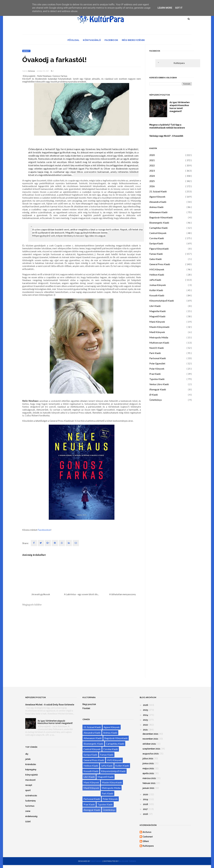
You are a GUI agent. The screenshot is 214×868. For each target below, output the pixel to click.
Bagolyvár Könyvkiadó (161, 217)
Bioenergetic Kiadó (159, 223)
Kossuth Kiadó (157, 295)
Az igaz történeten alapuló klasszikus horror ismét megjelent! (180, 107)
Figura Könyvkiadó (159, 249)
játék (28, 759)
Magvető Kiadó (157, 316)
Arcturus (31, 71)
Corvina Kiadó (157, 238)
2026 (152, 186)
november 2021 (150, 739)
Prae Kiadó (155, 374)
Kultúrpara (179, 63)
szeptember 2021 (151, 749)
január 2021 (148, 788)
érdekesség (31, 816)
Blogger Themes (128, 861)
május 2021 (148, 768)
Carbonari (148, 837)
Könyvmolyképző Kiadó (162, 301)
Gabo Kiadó (156, 259)
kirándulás (31, 764)
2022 (152, 165)
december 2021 (150, 734)
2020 (152, 155)
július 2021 (148, 759)
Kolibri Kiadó (156, 290)
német (26, 51)
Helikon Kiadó (157, 275)
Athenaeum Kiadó (158, 212)
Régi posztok (89, 704)
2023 (152, 171)
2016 (145, 814)
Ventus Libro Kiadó (159, 384)
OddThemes (96, 861)
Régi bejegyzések (133, 40)
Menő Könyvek (157, 332)
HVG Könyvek (157, 269)
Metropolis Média (159, 337)
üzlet (28, 822)
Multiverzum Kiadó (159, 343)
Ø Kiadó (154, 395)
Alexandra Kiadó (158, 202)
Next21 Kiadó (157, 348)
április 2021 (148, 773)
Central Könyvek (158, 233)
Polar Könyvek (157, 369)
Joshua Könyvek (158, 285)
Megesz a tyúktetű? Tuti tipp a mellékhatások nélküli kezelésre (167, 126)
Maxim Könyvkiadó (159, 327)
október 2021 (149, 744)
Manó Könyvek (157, 322)
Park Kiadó (155, 353)
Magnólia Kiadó (158, 311)
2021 (152, 160)
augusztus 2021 (151, 754)
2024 (152, 176)
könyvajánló (32, 775)
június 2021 (148, 763)
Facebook (111, 40)
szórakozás (31, 796)
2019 (145, 799)
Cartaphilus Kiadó (158, 228)
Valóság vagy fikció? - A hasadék (166, 136)
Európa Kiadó (156, 243)
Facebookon (44, 530)
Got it (179, 8)
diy (27, 754)
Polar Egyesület (157, 363)
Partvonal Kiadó (158, 358)
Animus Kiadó (156, 207)
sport (28, 790)
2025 (152, 181)
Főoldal (74, 40)
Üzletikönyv (156, 400)
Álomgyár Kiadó (158, 389)
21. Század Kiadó (158, 191)
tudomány (31, 801)
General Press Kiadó (160, 264)
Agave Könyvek (157, 197)
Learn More (165, 8)
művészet (30, 780)
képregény (31, 770)
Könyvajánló (92, 40)
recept (29, 785)
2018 (145, 804)
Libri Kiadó (155, 306)
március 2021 (149, 778)
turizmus (30, 806)
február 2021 (149, 783)
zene (28, 811)
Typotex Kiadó (157, 379)
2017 (145, 809)
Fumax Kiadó (156, 254)
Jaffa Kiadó (155, 280)
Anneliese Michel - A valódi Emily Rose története (50, 705)
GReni (146, 841)
